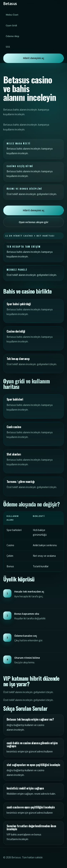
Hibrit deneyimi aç (34, 58)
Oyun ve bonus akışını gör (34, 222)
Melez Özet (12, 15)
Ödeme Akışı (12, 36)
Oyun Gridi (11, 25)
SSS (8, 47)
